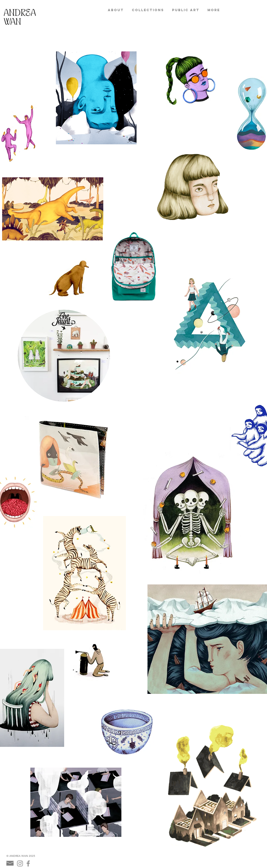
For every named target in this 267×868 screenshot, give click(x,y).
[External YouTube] (174, 408)
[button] (148, 10)
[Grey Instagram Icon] (20, 863)
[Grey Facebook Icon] (28, 863)
